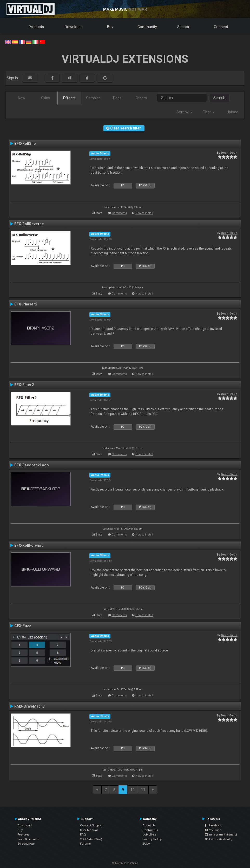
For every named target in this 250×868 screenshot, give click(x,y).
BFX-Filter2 (24, 385)
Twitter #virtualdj (219, 839)
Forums (85, 844)
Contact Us (150, 830)
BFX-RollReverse (29, 224)
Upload (232, 112)
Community (147, 27)
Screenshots (26, 844)
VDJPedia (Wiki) (91, 839)
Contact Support (91, 825)
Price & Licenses (28, 839)
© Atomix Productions (125, 863)
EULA (146, 844)
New (22, 98)
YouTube (213, 830)
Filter (209, 112)
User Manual (89, 830)
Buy (110, 27)
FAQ (83, 834)
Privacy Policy (152, 839)
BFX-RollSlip (25, 143)
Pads (117, 98)
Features (23, 834)
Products (36, 27)
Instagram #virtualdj (221, 834)
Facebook (213, 825)
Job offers (149, 834)
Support (184, 27)
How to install (144, 213)
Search (219, 98)
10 (133, 790)
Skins (45, 98)
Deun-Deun (229, 153)
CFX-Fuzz (23, 626)
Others (141, 98)
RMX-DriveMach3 (29, 706)
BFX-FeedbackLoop (31, 465)
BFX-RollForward (29, 545)
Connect (221, 27)
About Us (149, 825)
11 (143, 790)
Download (73, 27)
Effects (69, 98)
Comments (119, 213)
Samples (93, 98)
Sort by (184, 112)
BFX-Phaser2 (26, 304)
